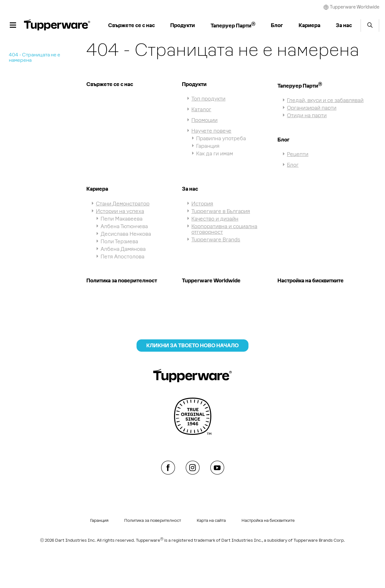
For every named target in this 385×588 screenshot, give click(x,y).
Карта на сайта (211, 521)
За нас (190, 189)
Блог (283, 140)
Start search (370, 26)
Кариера (97, 189)
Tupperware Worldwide (211, 280)
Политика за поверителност (122, 280)
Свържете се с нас (110, 84)
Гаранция (99, 521)
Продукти (194, 84)
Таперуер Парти (300, 86)
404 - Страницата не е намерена (35, 57)
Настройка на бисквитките (311, 280)
